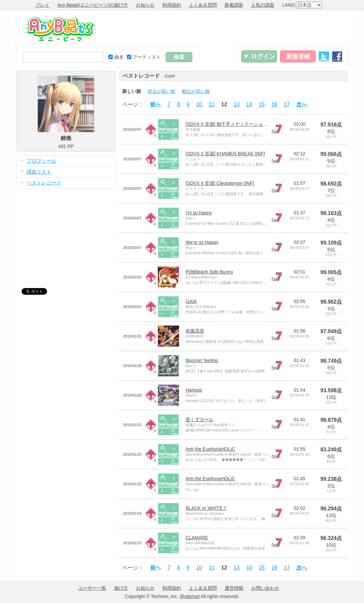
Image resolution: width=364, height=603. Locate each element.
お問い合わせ (265, 588)
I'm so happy (199, 213)
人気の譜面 (263, 5)
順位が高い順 (196, 91)
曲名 (116, 57)
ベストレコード (44, 183)
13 (237, 104)
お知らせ (145, 5)
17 (287, 104)
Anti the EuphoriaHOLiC (210, 449)
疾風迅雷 (195, 331)
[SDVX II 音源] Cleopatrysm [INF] (220, 183)
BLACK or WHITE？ (206, 508)
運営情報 (234, 588)
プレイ (42, 5)
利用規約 (172, 5)
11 (212, 104)
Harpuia (194, 390)
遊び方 (121, 588)
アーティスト (144, 57)
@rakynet (190, 596)
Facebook (337, 57)
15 (262, 104)
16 (274, 104)
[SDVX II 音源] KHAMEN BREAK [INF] (225, 154)
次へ (302, 104)
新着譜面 (234, 5)
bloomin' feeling (202, 360)
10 (199, 104)
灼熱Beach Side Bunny (209, 272)
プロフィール (41, 161)
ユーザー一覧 (92, 588)
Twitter (324, 57)
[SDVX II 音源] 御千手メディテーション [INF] (232, 124)
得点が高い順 (161, 91)
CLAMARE (197, 538)
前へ (155, 104)
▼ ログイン (259, 56)
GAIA (191, 301)
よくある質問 (203, 5)
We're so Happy (202, 242)
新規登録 (298, 56)
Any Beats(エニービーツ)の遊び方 (93, 5)
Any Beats (60, 29)
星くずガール (200, 419)
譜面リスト (39, 172)
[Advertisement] (227, 29)
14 (249, 104)
